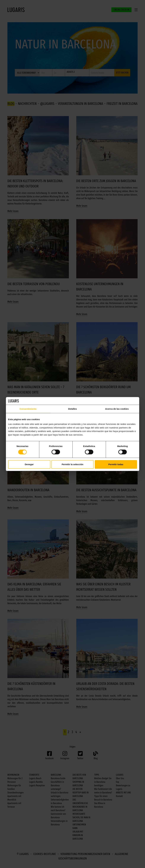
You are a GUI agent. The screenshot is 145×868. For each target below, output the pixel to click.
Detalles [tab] (72, 409)
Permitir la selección (73, 464)
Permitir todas (116, 464)
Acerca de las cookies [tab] (117, 409)
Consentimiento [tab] (28, 409)
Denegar (29, 464)
